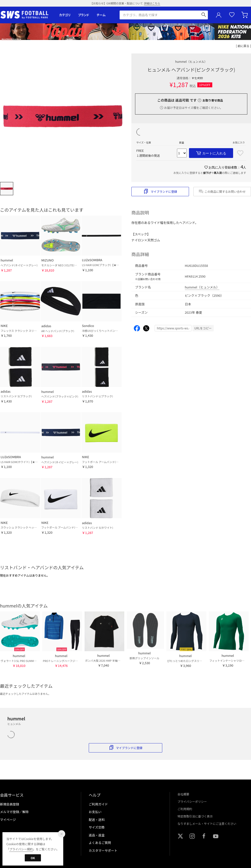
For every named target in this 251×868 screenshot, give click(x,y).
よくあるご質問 (100, 843)
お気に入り (232, 15)
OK (33, 858)
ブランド (84, 15)
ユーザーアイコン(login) (219, 15)
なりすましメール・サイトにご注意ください (207, 823)
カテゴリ (65, 15)
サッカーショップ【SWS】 (26, 15)
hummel (191, 61)
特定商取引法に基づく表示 (195, 816)
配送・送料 (97, 820)
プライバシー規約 (21, 849)
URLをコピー (203, 328)
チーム (101, 15)
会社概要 (183, 794)
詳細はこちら (152, 3)
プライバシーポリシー (192, 801)
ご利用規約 (185, 809)
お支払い (95, 812)
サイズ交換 (97, 827)
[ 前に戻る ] (244, 46)
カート (245, 15)
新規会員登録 (10, 804)
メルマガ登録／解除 (14, 812)
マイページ (8, 820)
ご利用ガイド (98, 804)
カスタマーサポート (103, 850)
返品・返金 (97, 835)
